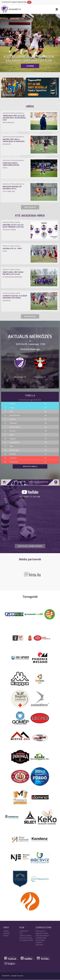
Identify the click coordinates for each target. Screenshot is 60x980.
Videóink (39, 942)
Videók (6, 931)
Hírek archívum (30, 207)
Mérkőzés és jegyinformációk (42, 932)
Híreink (6, 936)
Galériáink (39, 945)
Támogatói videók (26, 940)
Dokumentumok (26, 938)
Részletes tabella (30, 466)
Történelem (24, 931)
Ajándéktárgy (41, 938)
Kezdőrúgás (40, 940)
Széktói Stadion (25, 936)
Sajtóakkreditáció (42, 936)
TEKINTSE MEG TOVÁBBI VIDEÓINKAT (30, 546)
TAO (21, 933)
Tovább (30, 66)
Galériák (6, 933)
